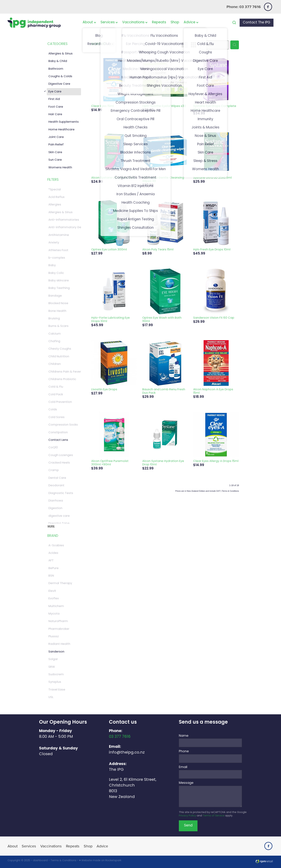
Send (188, 826)
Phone (184, 752)
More (51, 526)
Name (184, 736)
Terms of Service (214, 816)
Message (186, 783)
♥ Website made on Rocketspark (100, 861)
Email (183, 767)
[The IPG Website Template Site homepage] (34, 23)
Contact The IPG (257, 23)
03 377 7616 (120, 737)
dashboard (40, 861)
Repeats (159, 22)
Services (109, 22)
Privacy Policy (187, 816)
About (89, 22)
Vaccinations (135, 22)
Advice (191, 22)
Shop (175, 22)
